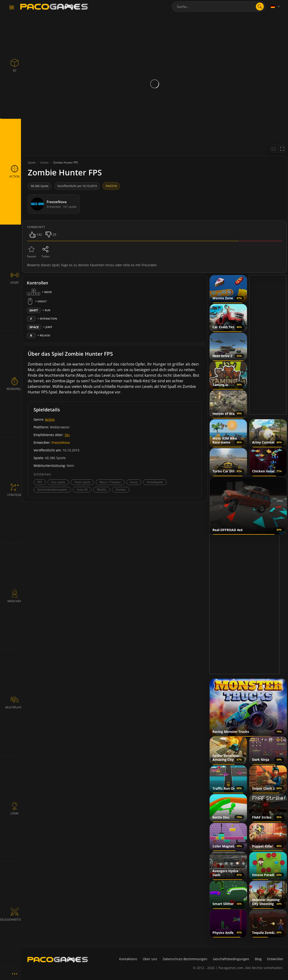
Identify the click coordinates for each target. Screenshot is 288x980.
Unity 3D (82, 490)
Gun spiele (58, 482)
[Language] (276, 7)
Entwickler (275, 959)
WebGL (102, 490)
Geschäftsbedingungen (231, 959)
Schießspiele (155, 482)
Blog (258, 959)
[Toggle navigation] (12, 8)
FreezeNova (61, 442)
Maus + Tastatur (110, 482)
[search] (260, 7)
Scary (134, 482)
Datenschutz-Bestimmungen (185, 959)
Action (50, 419)
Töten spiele (82, 482)
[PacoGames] (58, 960)
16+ (67, 435)
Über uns (150, 959)
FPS (40, 482)
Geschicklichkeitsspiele (52, 490)
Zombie (121, 490)
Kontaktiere (128, 959)
